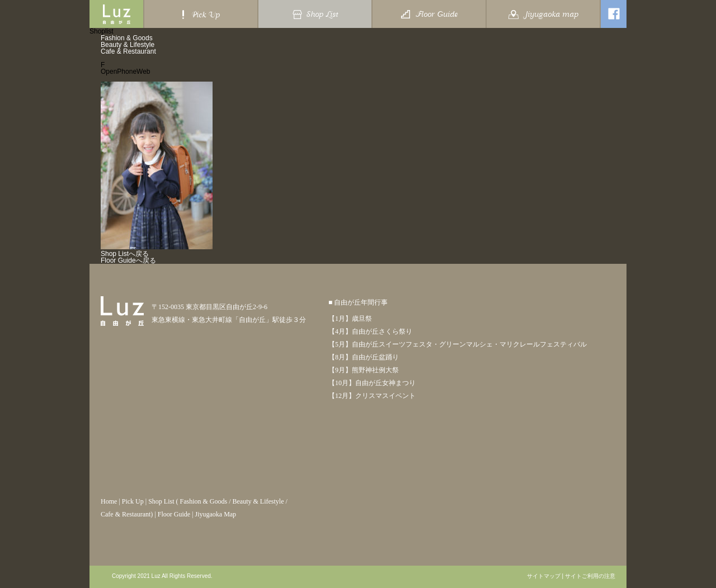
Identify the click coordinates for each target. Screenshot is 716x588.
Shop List (161, 501)
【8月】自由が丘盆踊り (364, 357)
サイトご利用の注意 (590, 576)
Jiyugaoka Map (215, 514)
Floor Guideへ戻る (128, 260)
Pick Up (133, 501)
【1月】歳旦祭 (350, 319)
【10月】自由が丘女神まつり (372, 383)
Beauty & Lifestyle (128, 45)
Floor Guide (174, 514)
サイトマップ (544, 576)
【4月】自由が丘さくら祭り (370, 331)
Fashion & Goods (127, 38)
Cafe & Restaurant (128, 51)
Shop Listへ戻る (125, 254)
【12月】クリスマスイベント (372, 396)
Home (109, 501)
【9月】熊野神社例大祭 (364, 370)
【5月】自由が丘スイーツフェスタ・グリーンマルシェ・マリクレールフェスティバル (458, 344)
